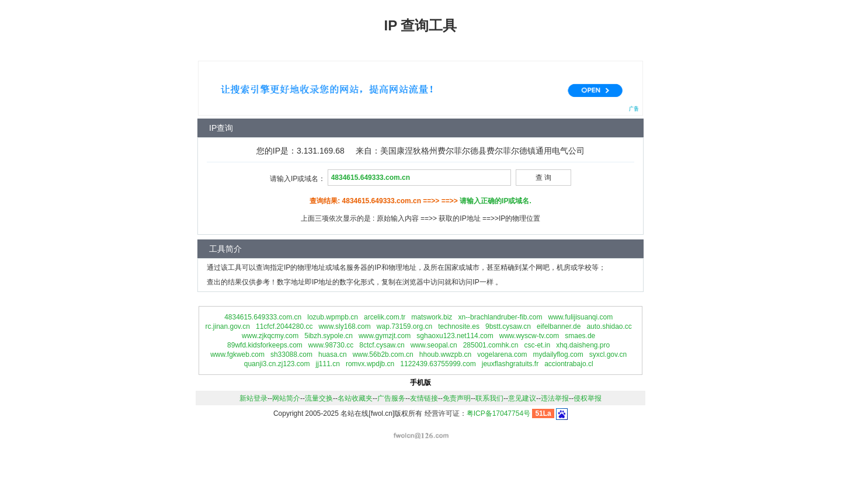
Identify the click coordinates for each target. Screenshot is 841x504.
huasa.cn (333, 354)
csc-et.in (537, 345)
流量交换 (319, 398)
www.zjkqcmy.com (270, 336)
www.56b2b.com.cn (383, 354)
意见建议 (522, 398)
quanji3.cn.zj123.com (277, 364)
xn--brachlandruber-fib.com (500, 317)
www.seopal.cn (434, 345)
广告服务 (391, 398)
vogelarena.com (502, 354)
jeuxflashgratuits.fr (510, 364)
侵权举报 (588, 398)
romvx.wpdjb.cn (370, 364)
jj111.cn (328, 364)
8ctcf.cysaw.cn (382, 345)
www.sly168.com (344, 326)
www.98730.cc (331, 345)
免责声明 (457, 398)
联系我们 (489, 398)
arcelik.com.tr (385, 317)
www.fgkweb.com (237, 354)
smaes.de (580, 336)
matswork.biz (432, 317)
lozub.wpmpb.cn (333, 317)
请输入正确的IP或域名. (496, 201)
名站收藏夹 (355, 398)
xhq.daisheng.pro (583, 345)
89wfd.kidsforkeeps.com (265, 345)
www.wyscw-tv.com (529, 336)
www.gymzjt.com (385, 336)
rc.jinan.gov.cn (227, 326)
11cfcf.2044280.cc (284, 326)
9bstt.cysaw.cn (508, 326)
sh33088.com (291, 354)
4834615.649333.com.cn (263, 317)
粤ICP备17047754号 (498, 413)
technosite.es (459, 326)
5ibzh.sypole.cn (329, 336)
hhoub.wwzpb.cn (445, 354)
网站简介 (286, 398)
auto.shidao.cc (609, 326)
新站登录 (253, 398)
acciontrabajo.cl (569, 364)
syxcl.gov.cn (608, 354)
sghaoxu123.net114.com (455, 336)
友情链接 (424, 398)
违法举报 (555, 398)
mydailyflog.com (558, 354)
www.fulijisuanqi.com (580, 317)
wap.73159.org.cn (404, 326)
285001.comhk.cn (491, 345)
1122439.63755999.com (438, 364)
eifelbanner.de (559, 326)
